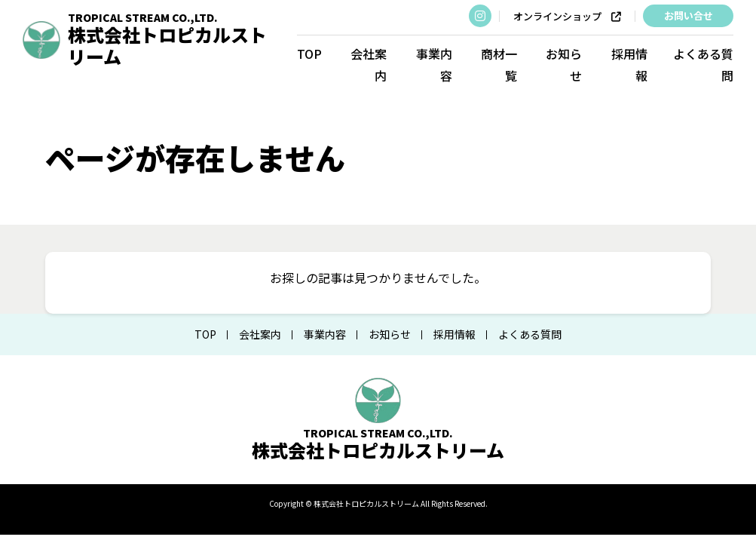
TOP (309, 54)
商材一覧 (499, 64)
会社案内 (369, 64)
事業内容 (434, 64)
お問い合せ (688, 15)
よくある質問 (703, 64)
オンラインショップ (567, 17)
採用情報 (629, 64)
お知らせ (564, 64)
